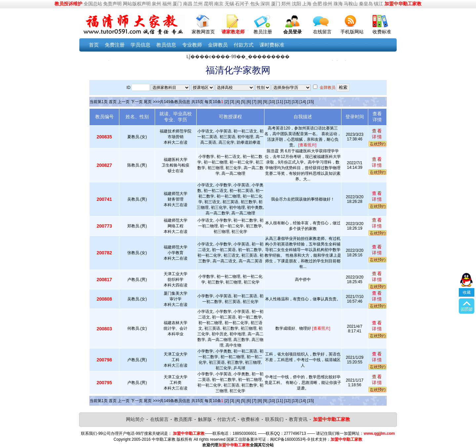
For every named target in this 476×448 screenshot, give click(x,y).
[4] (238, 102)
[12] (287, 102)
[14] (303, 102)
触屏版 (205, 419)
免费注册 (115, 45)
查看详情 (377, 134)
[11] (280, 102)
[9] (265, 102)
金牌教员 (218, 45)
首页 (94, 45)
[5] (243, 102)
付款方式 (244, 45)
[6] (249, 102)
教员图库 (183, 419)
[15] (310, 102)
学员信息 (140, 45)
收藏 (467, 283)
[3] (232, 102)
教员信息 (166, 45)
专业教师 (192, 45)
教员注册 (263, 32)
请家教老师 (233, 32)
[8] (260, 102)
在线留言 (322, 32)
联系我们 (274, 419)
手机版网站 (352, 32)
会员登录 (293, 32)
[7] (254, 102)
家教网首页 (203, 32)
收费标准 (382, 32)
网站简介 (135, 419)
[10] (272, 102)
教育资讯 (298, 419)
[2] (227, 102)
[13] (295, 102)
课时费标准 (272, 45)
